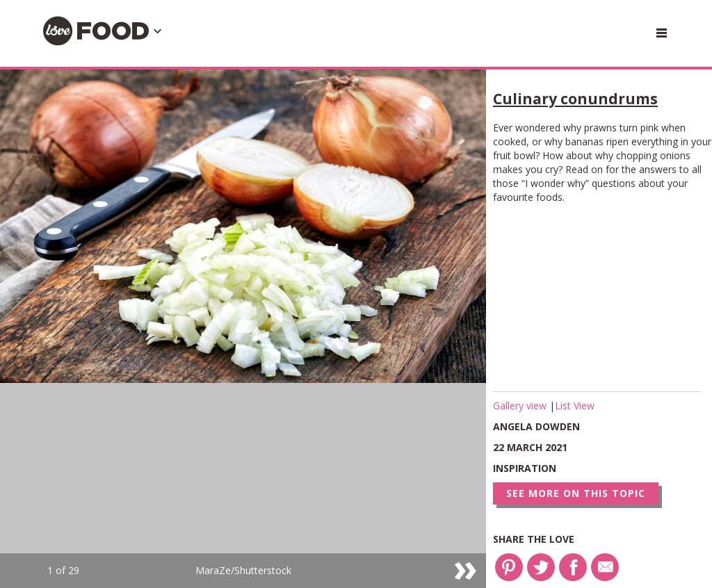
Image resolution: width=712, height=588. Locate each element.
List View (575, 406)
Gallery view (521, 406)
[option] (243, 329)
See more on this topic (576, 493)
